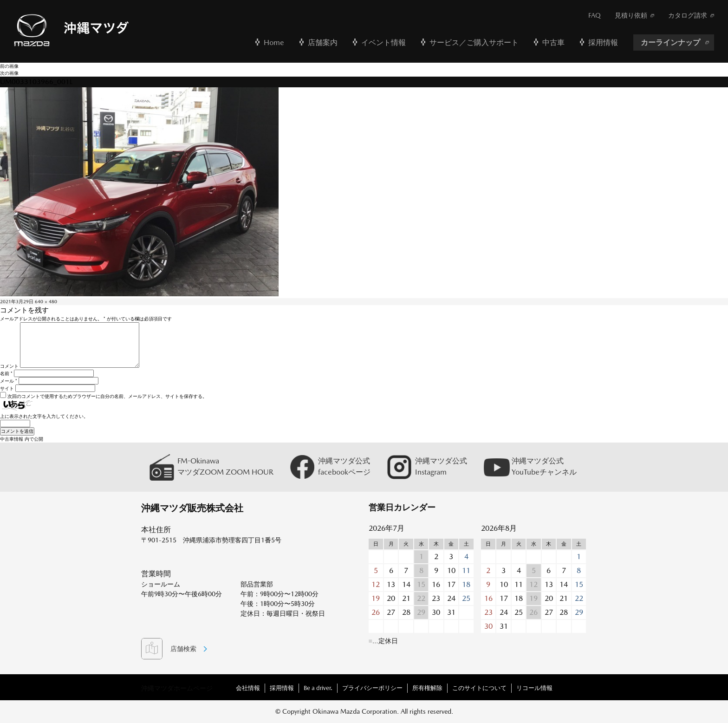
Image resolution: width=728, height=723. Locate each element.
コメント (9, 366)
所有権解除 (427, 688)
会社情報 (248, 688)
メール (9, 381)
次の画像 (9, 73)
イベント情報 (383, 42)
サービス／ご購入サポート (474, 42)
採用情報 (603, 42)
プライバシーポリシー (372, 688)
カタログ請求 (688, 15)
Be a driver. (318, 688)
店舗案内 (323, 42)
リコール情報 (534, 688)
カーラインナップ (670, 42)
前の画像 (9, 66)
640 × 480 (46, 301)
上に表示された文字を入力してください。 (44, 416)
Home (274, 42)
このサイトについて (479, 688)
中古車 (553, 42)
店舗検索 (183, 649)
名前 (6, 373)
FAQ (595, 15)
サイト (7, 388)
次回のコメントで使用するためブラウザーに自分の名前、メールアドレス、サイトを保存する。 (107, 396)
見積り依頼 (631, 15)
